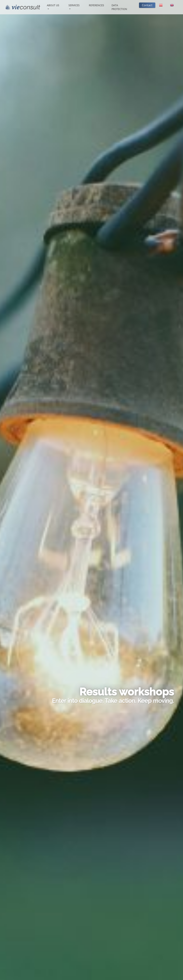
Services (74, 5)
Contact (147, 5)
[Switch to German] (161, 5)
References (96, 5)
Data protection (119, 7)
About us (53, 5)
